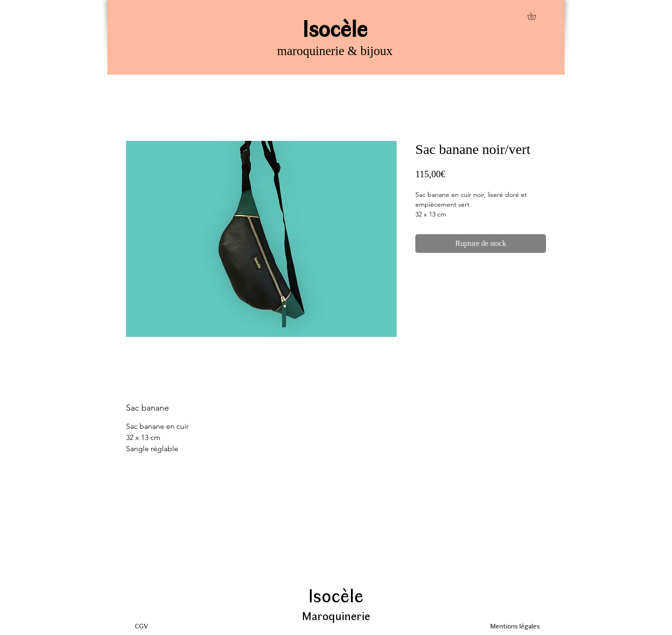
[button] (535, 16)
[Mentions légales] (515, 626)
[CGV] (141, 626)
